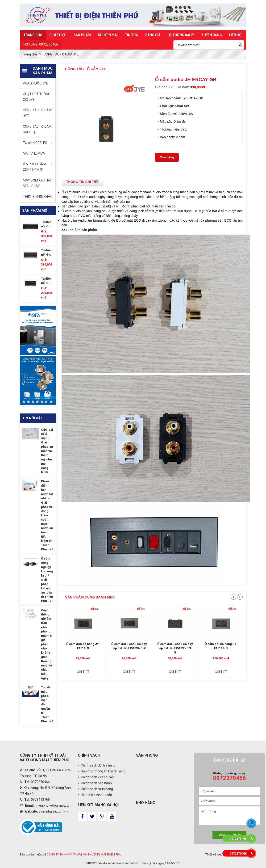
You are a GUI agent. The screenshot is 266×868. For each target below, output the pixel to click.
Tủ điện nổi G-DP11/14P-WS (47, 281)
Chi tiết (83, 672)
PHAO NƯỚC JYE (35, 83)
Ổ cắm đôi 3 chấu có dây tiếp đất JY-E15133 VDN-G (175, 648)
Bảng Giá (153, 35)
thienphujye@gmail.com (53, 805)
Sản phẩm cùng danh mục (90, 597)
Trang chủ (33, 35)
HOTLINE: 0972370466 (41, 44)
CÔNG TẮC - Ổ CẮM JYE (61, 54)
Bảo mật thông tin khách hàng (102, 771)
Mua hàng (167, 157)
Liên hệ (235, 35)
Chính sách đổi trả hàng (97, 765)
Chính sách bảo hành (95, 783)
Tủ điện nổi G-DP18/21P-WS (47, 224)
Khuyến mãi (108, 35)
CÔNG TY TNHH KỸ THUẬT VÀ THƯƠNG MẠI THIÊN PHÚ (84, 854)
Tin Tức (131, 35)
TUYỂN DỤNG (212, 35)
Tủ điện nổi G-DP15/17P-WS (47, 253)
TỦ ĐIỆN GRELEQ (35, 143)
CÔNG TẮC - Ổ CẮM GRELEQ (37, 129)
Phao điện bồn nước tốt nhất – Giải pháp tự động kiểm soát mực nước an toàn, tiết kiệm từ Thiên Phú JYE (47, 515)
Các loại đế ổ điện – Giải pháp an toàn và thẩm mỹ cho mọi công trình (47, 451)
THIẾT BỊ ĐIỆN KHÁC (38, 197)
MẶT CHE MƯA (34, 153)
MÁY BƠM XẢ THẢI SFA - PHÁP (37, 183)
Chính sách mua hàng (95, 789)
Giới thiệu (58, 35)
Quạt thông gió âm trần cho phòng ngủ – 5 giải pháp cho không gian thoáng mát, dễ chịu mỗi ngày (46, 644)
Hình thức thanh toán (95, 795)
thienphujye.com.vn (53, 811)
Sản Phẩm (82, 35)
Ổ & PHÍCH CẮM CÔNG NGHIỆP (34, 167)
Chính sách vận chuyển (96, 777)
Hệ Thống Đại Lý (181, 35)
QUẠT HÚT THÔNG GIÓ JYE (37, 97)
